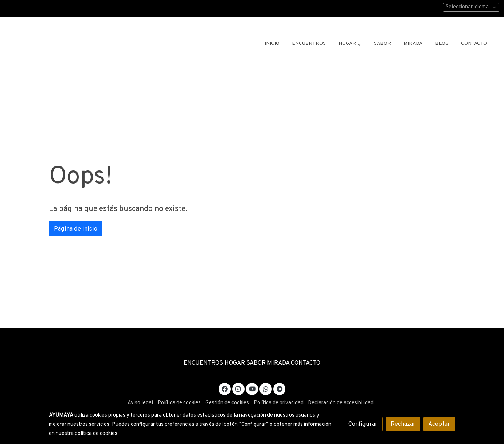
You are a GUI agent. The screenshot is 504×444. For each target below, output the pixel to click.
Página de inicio (76, 229)
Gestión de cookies (227, 403)
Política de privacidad (279, 403)
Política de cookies (179, 403)
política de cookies (96, 434)
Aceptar (439, 424)
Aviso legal (140, 403)
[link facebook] (225, 388)
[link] (71, 44)
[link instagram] (238, 388)
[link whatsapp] (266, 388)
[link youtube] (253, 388)
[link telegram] (279, 388)
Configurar (363, 424)
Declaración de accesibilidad (341, 403)
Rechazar (403, 424)
